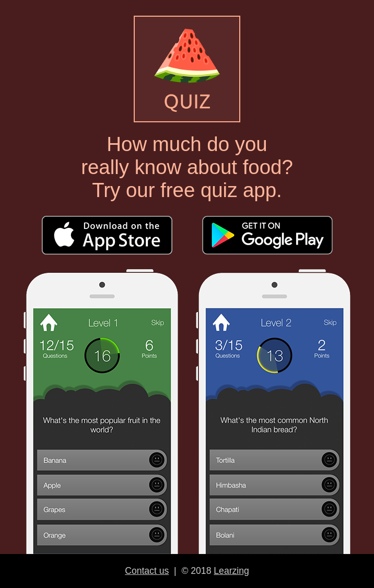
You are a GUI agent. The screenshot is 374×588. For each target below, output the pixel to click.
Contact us (147, 571)
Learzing (231, 571)
